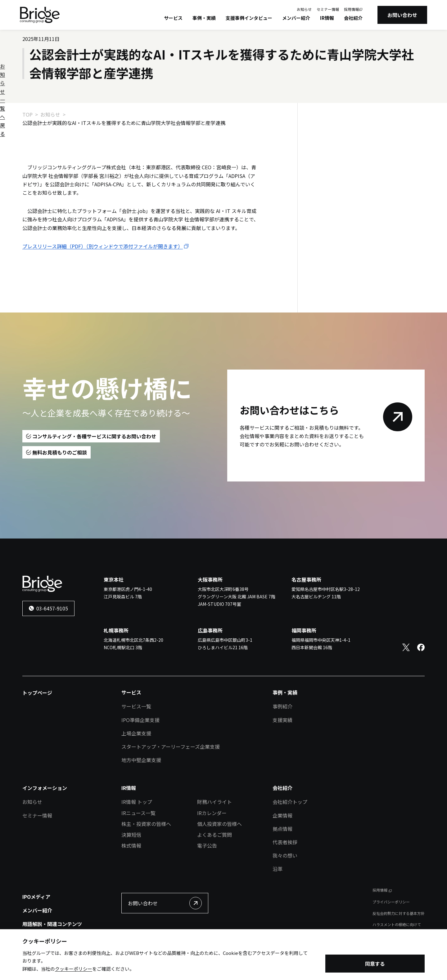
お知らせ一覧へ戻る (340, 135)
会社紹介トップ (290, 802)
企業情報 (282, 815)
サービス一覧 (136, 706)
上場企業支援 (136, 733)
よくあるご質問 (214, 835)
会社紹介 (353, 18)
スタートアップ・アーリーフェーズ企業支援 (171, 747)
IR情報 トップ (137, 802)
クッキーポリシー (74, 970)
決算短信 (131, 835)
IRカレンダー (212, 813)
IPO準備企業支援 (140, 720)
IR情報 (327, 18)
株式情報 (131, 845)
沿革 (278, 869)
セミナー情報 (328, 9)
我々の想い (285, 855)
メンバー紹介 (296, 18)
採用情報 (351, 9)
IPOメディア (36, 897)
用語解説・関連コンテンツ (52, 924)
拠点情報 (282, 829)
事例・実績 (204, 18)
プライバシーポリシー (391, 902)
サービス (173, 18)
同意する (375, 965)
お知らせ (304, 9)
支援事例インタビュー (249, 18)
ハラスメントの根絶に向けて (397, 924)
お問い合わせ (402, 15)
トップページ (37, 693)
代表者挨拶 (285, 842)
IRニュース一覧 (138, 813)
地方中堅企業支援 (141, 760)
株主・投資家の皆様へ (146, 824)
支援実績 (282, 720)
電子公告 (207, 845)
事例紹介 (282, 706)
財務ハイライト (214, 802)
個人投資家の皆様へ (219, 824)
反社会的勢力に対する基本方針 (399, 913)
